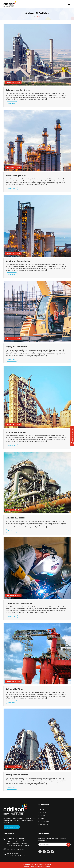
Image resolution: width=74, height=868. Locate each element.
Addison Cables (33, 864)
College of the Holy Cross (18, 90)
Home (31, 17)
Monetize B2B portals (16, 518)
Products (43, 818)
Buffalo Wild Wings (14, 689)
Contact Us (44, 824)
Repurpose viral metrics (17, 775)
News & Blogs (45, 821)
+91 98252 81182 (12, 853)
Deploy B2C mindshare (16, 347)
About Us (43, 812)
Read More (12, 103)
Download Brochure (12, 827)
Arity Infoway (46, 866)
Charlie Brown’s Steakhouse (19, 603)
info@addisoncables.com (16, 849)
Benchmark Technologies (18, 261)
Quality (43, 815)
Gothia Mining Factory (16, 176)
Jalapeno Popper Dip (16, 432)
